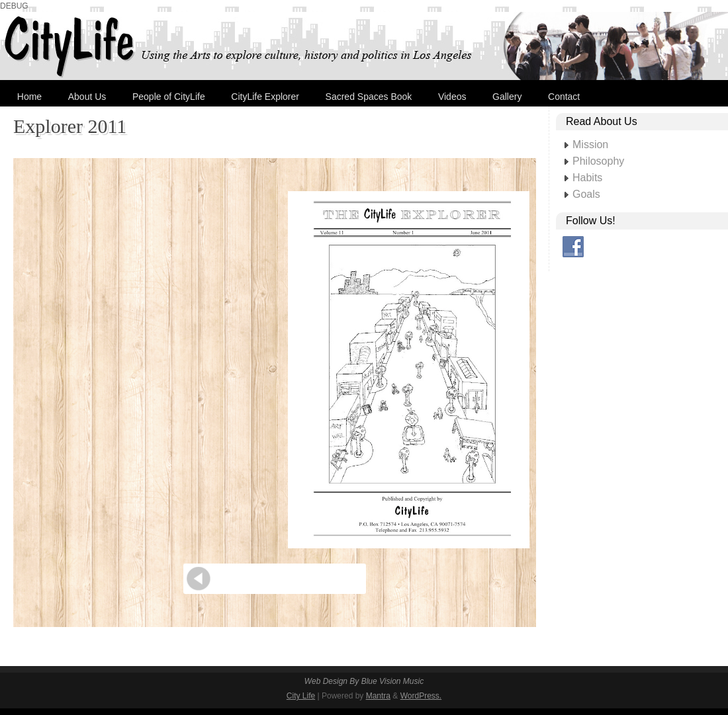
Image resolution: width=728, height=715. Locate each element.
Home (29, 97)
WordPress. (421, 696)
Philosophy (598, 161)
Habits (587, 178)
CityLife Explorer (265, 97)
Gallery (507, 97)
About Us (87, 97)
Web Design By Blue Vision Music (364, 681)
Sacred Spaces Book (369, 97)
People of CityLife (169, 97)
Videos (452, 97)
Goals (586, 194)
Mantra (378, 696)
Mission (590, 145)
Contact (564, 97)
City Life (301, 696)
